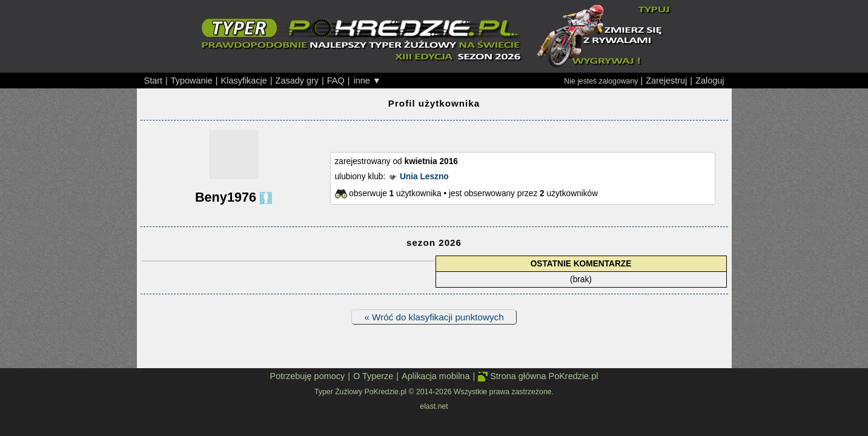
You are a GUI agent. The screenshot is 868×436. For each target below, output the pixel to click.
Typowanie (192, 81)
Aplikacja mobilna (436, 376)
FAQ (336, 81)
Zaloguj (710, 81)
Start (154, 81)
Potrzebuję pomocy (308, 376)
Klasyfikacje (244, 81)
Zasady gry (297, 81)
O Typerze (373, 376)
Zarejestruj (666, 81)
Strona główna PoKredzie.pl (538, 376)
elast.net (434, 406)
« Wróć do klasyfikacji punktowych (434, 317)
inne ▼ (367, 81)
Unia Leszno (424, 177)
